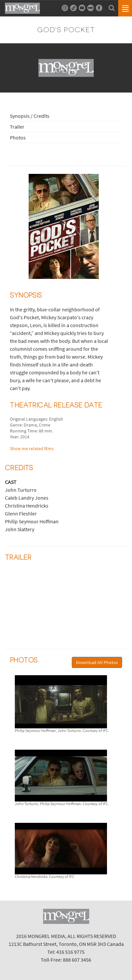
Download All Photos (97, 662)
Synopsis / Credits (30, 116)
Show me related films (32, 448)
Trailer (17, 127)
